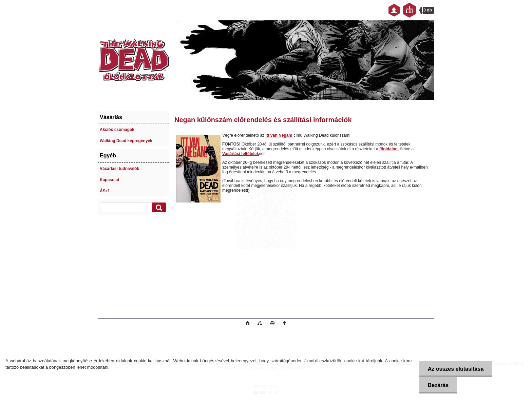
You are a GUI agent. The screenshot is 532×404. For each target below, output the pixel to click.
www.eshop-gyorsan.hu (152, 324)
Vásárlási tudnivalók (119, 169)
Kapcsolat (109, 180)
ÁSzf (104, 191)
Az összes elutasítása (456, 369)
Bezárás (438, 385)
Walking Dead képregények (126, 141)
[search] (158, 207)
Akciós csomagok (117, 130)
